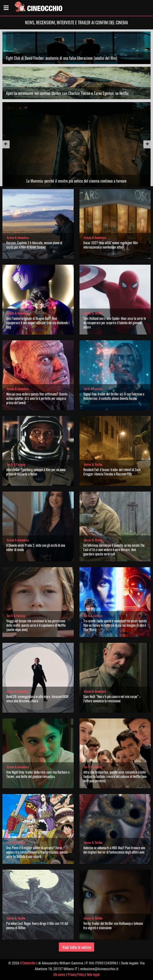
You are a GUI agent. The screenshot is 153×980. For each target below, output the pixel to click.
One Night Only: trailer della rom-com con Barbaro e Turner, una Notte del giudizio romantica (38, 774)
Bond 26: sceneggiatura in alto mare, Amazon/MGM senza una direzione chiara (37, 699)
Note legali (93, 974)
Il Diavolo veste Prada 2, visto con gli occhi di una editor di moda (36, 547)
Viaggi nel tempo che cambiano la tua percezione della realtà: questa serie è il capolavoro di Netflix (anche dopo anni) (36, 625)
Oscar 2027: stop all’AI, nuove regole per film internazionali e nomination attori (111, 245)
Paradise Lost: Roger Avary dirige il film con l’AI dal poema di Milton (37, 925)
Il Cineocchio (28, 963)
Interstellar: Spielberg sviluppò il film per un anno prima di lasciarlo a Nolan (36, 472)
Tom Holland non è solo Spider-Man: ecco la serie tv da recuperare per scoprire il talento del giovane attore (115, 323)
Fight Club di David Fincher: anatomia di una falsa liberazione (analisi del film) (61, 58)
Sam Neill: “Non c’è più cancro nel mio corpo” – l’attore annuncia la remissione (112, 699)
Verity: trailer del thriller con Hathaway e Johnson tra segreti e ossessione (113, 925)
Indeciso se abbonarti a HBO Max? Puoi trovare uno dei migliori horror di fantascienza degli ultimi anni (114, 850)
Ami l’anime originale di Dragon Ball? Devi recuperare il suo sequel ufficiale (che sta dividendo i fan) (38, 323)
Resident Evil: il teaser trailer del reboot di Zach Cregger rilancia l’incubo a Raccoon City (112, 472)
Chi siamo (59, 974)
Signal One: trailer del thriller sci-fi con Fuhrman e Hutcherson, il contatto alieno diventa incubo (114, 396)
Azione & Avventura (18, 238)
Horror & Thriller (93, 313)
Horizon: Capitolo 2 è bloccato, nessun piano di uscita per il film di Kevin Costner (34, 245)
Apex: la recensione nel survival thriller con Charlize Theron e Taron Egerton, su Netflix (67, 93)
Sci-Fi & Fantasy (93, 389)
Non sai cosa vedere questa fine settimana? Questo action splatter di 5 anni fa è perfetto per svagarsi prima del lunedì (37, 398)
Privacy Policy (76, 974)
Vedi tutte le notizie (77, 947)
